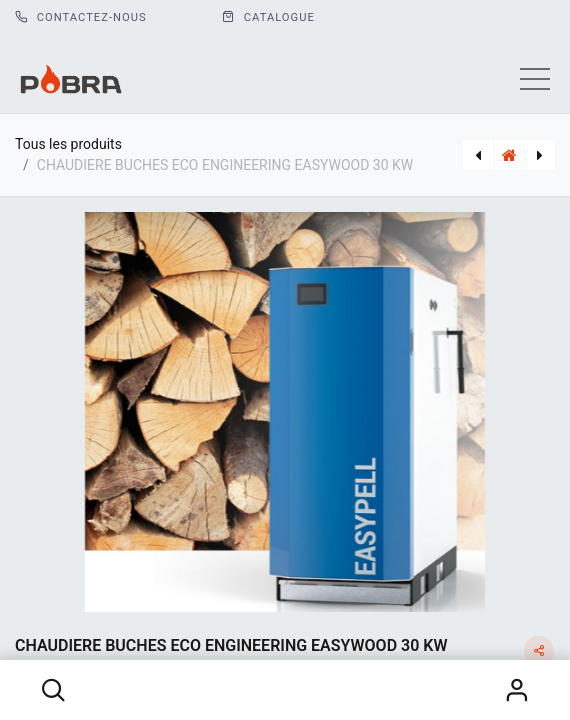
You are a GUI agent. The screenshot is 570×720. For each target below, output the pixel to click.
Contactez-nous (81, 17)
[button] (54, 690)
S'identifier (517, 690)
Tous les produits (68, 144)
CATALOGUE (268, 17)
